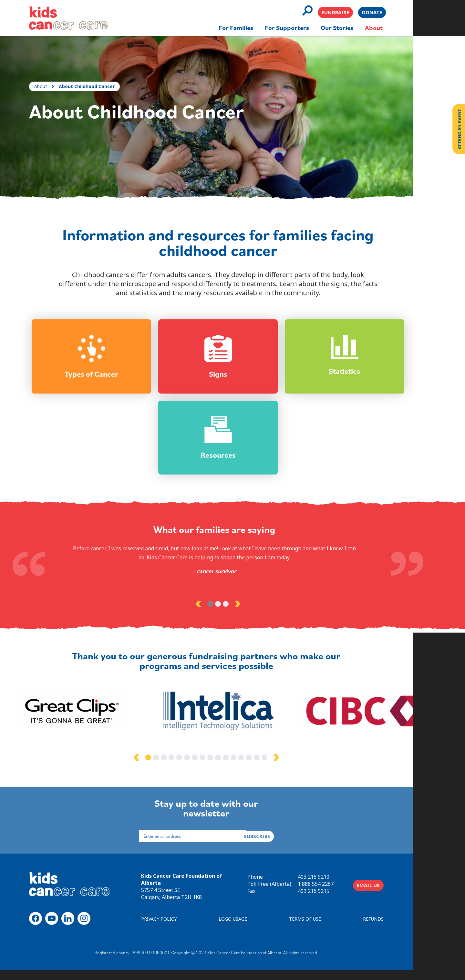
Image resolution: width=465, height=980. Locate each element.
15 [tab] (271, 768)
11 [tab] (240, 768)
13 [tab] (256, 768)
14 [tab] (263, 768)
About (44, 76)
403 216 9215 (340, 899)
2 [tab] (221, 613)
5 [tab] (194, 768)
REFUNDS (399, 929)
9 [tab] (225, 768)
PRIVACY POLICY (177, 929)
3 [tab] (229, 613)
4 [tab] (186, 768)
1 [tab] (213, 613)
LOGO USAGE (254, 929)
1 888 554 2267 (342, 892)
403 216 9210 (340, 885)
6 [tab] (201, 768)
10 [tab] (232, 768)
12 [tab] (248, 768)
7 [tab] (209, 768)
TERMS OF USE (329, 929)
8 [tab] (217, 768)
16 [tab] (279, 768)
